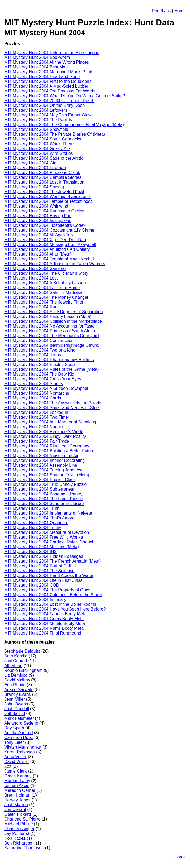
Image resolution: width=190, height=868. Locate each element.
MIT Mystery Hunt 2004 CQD (32, 585)
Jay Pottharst (17, 833)
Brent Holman (17, 795)
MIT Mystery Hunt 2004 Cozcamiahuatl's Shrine (49, 230)
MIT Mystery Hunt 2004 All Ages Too (39, 235)
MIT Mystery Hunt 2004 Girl (30, 163)
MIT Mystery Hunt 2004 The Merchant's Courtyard (52, 336)
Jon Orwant (15, 810)
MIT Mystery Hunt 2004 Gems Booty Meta (44, 619)
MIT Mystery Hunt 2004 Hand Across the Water (49, 576)
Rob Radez (15, 838)
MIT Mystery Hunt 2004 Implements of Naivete (48, 513)
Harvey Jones (17, 800)
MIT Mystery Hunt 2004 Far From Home (42, 288)
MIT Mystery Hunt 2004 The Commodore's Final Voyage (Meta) (64, 125)
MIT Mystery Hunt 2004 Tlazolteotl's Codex (45, 225)
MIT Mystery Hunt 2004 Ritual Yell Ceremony (47, 446)
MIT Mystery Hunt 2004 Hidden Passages (44, 556)
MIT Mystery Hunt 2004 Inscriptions (38, 221)
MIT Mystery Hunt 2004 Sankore (35, 269)
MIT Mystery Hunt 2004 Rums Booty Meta (44, 628)
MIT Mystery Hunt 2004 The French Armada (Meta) (52, 561)
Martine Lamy (17, 781)
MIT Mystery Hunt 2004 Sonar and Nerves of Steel (52, 408)
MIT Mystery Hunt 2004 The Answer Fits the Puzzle (53, 403)
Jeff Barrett (15, 714)
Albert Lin (13, 666)
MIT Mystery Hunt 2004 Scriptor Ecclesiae (44, 504)
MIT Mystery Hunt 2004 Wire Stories (39, 153)
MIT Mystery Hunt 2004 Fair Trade (37, 441)
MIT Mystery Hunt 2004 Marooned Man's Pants (49, 72)
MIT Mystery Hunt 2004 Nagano (34, 427)
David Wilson (17, 762)
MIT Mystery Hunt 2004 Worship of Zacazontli (47, 197)
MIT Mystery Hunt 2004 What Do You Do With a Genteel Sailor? (65, 96)
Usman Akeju (17, 786)
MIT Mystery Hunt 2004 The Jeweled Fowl (44, 192)
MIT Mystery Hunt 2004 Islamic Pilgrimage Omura (51, 345)
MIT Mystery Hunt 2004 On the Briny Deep (45, 105)
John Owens (16, 704)
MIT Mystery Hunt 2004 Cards (33, 398)
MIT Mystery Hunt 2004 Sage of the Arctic (44, 158)
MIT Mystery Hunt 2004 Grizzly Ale (37, 149)
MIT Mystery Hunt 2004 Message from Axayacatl (50, 245)
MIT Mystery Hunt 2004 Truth (32, 508)
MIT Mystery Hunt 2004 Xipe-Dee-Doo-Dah (45, 240)
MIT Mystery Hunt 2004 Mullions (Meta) (42, 547)
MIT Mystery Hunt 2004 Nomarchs (37, 393)
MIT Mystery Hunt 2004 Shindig (34, 187)
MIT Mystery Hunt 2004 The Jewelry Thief (44, 302)
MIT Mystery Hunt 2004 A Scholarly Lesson (45, 283)
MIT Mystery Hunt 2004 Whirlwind (36, 206)
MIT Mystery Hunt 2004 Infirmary (35, 599)
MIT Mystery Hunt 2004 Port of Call (38, 566)
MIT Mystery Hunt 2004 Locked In (36, 412)
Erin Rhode (15, 685)
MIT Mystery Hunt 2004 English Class (40, 480)
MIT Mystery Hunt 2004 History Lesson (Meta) (48, 316)
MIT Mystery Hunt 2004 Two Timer (37, 417)
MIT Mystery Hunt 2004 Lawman (35, 168)
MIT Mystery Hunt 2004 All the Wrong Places (47, 62)
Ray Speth (14, 728)
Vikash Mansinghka (23, 747)
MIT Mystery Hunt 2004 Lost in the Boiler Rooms (50, 604)
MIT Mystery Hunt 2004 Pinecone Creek (42, 173)
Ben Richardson (19, 843)
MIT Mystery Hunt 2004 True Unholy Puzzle (45, 484)
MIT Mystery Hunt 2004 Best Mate (37, 67)
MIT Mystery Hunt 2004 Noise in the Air (41, 456)
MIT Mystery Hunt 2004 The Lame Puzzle (44, 499)
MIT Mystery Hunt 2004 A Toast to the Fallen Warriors (55, 264)
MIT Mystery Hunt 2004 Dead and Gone (42, 77)
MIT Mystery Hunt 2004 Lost (31, 278)
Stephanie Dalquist (22, 651)
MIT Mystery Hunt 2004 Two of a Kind (40, 350)
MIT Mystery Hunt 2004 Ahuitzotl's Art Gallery (47, 249)
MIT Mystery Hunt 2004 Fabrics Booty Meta (45, 614)
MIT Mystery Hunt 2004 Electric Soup (40, 364)
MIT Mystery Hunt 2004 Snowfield (36, 129)
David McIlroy (17, 680)
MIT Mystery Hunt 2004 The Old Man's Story (46, 273)
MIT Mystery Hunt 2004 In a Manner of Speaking (50, 422)
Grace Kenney (18, 776)
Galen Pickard (18, 814)
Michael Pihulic (19, 824)
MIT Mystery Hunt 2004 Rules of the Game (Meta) (52, 369)
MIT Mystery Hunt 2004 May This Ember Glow (48, 115)
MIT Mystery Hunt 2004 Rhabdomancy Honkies (49, 360)
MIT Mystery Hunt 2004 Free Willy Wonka (44, 537)
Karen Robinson (20, 752)
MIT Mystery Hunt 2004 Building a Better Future (49, 451)
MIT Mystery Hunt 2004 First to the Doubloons (48, 81)
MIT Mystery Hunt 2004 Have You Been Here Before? (55, 609)
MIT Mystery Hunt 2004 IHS (31, 552)
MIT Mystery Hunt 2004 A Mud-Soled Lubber (46, 86)
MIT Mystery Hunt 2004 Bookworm (37, 57)
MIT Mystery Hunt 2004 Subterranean (40, 489)
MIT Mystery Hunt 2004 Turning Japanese (44, 470)
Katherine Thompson (24, 848)
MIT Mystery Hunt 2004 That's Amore (39, 518)
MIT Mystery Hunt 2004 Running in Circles (44, 211)
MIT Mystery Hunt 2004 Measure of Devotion (47, 532)
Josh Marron (16, 805)
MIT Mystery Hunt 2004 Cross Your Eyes (43, 379)
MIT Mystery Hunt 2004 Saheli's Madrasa (43, 292)
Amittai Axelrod (19, 733)
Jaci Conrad (16, 661)
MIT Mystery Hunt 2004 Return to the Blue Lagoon (52, 53)
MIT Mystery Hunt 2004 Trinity (33, 528)
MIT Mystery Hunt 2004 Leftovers (36, 110)
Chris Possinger (19, 829)
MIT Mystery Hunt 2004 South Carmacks (43, 139)
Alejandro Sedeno (21, 723)
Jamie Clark (15, 771)
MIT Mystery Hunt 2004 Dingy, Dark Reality (45, 436)
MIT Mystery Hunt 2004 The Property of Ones (47, 590)
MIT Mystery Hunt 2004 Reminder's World (44, 432)
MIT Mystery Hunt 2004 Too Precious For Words (50, 91)
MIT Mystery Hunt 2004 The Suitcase (39, 571)
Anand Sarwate (19, 690)
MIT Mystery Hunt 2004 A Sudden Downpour (46, 388)
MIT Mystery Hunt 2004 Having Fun (38, 216)
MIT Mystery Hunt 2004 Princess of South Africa (50, 331)
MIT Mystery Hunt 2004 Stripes (34, 384)
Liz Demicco (16, 675)
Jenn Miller (15, 699)
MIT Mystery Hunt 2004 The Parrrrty (38, 120)
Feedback (161, 11)
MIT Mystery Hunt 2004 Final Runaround (43, 633)
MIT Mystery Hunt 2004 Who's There (39, 144)
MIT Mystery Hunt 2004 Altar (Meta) (38, 254)
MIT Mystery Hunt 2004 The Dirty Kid (39, 374)
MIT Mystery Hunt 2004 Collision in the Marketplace (53, 321)
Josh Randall (17, 709)
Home (180, 11)
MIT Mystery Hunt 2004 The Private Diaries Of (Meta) (55, 134)
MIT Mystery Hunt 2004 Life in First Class (43, 580)
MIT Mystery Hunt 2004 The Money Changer (46, 297)
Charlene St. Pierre (22, 819)
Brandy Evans (18, 694)
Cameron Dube (19, 738)
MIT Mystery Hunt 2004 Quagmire (36, 523)
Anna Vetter (15, 757)
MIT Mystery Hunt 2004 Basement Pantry (43, 494)
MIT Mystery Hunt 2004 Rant (31, 307)
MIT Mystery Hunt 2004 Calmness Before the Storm (53, 595)
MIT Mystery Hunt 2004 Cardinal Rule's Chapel (49, 542)
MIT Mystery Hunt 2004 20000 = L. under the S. (49, 101)
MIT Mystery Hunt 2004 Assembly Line (41, 465)
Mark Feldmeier (19, 718)
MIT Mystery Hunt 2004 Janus (33, 355)
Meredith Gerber (20, 790)
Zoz (8, 766)
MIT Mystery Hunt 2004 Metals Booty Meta (45, 623)
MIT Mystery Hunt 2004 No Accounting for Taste (49, 326)
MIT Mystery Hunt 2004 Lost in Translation (44, 182)
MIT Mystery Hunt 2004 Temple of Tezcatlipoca (48, 201)
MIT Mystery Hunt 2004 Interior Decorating (45, 460)
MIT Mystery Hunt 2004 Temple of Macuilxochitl (49, 259)
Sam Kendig (16, 656)
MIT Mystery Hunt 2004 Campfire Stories (43, 177)
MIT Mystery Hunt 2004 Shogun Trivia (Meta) (47, 475)
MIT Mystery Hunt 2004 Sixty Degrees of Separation (54, 312)
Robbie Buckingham (23, 670)
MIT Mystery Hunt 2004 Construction (39, 340)
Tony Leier (14, 742)
